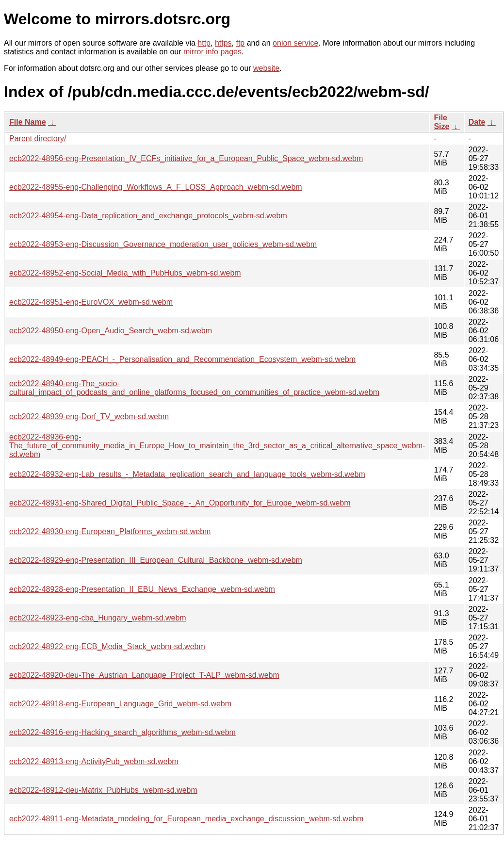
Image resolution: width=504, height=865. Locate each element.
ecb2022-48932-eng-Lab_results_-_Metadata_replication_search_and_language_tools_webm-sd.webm (187, 474)
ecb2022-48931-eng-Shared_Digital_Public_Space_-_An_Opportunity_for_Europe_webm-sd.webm (180, 503)
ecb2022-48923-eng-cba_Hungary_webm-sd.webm (98, 618)
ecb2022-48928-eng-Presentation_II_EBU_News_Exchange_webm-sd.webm (142, 589)
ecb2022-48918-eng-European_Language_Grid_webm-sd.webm (120, 704)
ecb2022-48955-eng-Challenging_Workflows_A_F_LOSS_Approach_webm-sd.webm (156, 187)
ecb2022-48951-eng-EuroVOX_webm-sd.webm (91, 302)
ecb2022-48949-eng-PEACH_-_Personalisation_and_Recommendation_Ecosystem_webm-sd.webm (182, 359)
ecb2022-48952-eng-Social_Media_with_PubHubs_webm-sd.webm (125, 273)
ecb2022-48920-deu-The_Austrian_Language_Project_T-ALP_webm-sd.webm (144, 675)
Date (477, 122)
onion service (295, 43)
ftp (240, 43)
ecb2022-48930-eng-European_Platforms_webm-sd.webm (110, 531)
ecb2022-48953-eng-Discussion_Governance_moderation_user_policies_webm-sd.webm (163, 244)
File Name (28, 122)
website (266, 68)
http (204, 43)
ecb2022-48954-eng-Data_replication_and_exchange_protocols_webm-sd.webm (148, 216)
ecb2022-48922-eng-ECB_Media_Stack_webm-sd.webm (107, 646)
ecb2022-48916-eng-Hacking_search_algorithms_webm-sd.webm (122, 732)
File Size (441, 122)
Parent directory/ (38, 139)
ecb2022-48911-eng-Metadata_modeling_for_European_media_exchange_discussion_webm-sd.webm (186, 819)
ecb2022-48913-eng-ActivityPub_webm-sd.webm (94, 761)
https (223, 43)
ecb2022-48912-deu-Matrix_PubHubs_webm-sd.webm (103, 790)
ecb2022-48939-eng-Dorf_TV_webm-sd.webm (89, 416)
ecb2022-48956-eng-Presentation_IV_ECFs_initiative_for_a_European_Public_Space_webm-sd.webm (186, 158)
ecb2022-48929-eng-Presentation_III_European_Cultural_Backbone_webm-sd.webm (156, 560)
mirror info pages (212, 52)
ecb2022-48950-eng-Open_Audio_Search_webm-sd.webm (111, 331)
